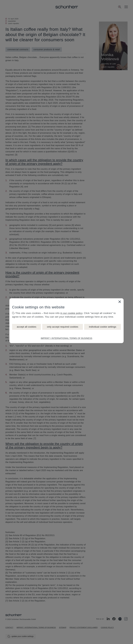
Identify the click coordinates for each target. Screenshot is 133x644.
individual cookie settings (103, 327)
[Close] (120, 302)
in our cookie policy (71, 313)
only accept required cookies (63, 327)
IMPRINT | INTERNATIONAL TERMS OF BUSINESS (67, 338)
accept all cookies (26, 327)
